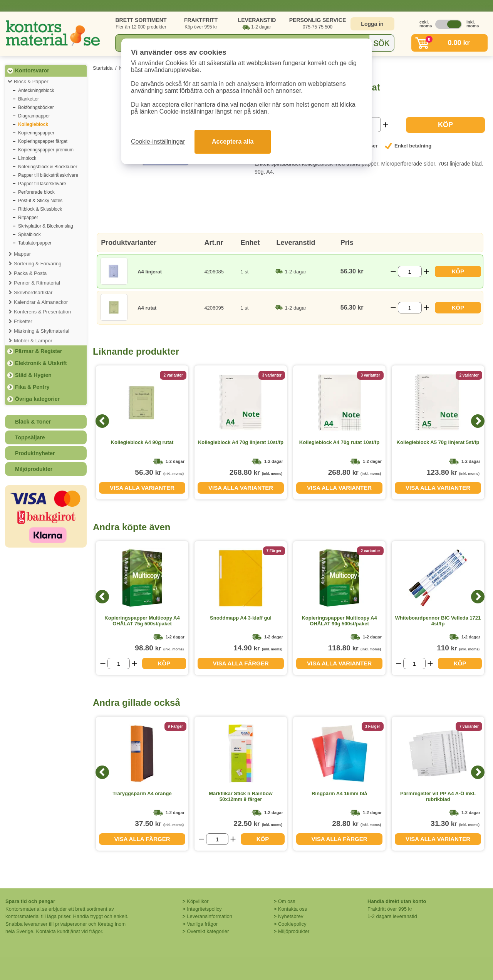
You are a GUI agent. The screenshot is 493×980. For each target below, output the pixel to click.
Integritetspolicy (204, 909)
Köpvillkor (198, 901)
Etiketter (23, 321)
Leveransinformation (210, 916)
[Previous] (102, 421)
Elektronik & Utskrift (41, 363)
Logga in (372, 24)
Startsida (103, 68)
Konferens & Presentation (42, 312)
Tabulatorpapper (35, 243)
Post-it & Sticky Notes (40, 201)
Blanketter (29, 99)
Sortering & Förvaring (38, 264)
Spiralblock (29, 235)
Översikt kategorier (208, 931)
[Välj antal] (410, 271)
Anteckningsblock (36, 90)
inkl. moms (471, 24)
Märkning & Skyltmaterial (42, 331)
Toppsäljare (30, 437)
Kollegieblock (33, 124)
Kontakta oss (293, 909)
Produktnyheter (35, 453)
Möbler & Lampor (33, 341)
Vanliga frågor (202, 924)
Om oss (287, 901)
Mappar (22, 254)
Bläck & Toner (33, 422)
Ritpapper (28, 218)
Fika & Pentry (32, 387)
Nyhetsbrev (291, 916)
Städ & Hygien (33, 375)
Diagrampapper (34, 116)
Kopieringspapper (36, 133)
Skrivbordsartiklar (33, 292)
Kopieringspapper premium (46, 150)
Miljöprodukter (34, 469)
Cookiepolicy (292, 924)
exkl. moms (424, 24)
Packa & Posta (30, 273)
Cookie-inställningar (158, 142)
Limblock (27, 158)
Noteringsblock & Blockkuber (48, 167)
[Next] (478, 421)
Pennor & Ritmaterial (37, 283)
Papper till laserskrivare (42, 184)
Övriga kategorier (37, 399)
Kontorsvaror (32, 70)
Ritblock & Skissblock (40, 209)
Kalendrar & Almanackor (41, 302)
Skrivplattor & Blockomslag (46, 226)
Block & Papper (31, 81)
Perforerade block (36, 192)
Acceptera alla (233, 142)
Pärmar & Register (39, 351)
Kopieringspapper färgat (43, 141)
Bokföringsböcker (36, 107)
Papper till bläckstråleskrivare (48, 175)
